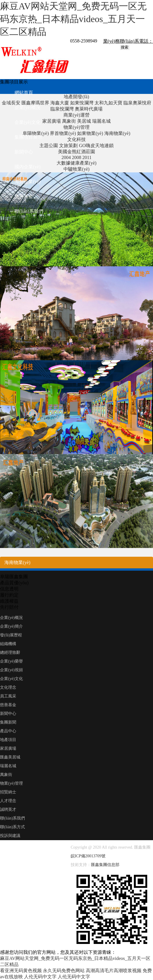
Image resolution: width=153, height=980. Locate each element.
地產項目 (8, 740)
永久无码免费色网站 (64, 971)
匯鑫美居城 (10, 757)
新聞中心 (24, 152)
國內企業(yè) (28, 167)
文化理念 (8, 687)
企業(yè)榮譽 (11, 661)
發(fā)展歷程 (11, 635)
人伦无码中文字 (40, 977)
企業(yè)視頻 (11, 670)
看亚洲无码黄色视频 (21, 971)
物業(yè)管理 (11, 783)
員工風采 (8, 696)
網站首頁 (24, 93)
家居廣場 (8, 748)
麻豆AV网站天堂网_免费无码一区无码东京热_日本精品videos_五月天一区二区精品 (73, 19)
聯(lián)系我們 (29, 211)
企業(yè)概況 (28, 107)
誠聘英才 (8, 809)
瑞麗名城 (8, 766)
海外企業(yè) (28, 182)
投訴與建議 (10, 836)
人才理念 (8, 801)
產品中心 (8, 731)
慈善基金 (24, 196)
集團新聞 (8, 722)
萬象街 (6, 775)
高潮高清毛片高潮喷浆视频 (114, 971)
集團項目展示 (28, 137)
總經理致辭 (10, 653)
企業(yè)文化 (28, 122)
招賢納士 (8, 792)
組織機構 (8, 644)
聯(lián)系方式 (12, 827)
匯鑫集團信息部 (105, 865)
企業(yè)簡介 (11, 626)
